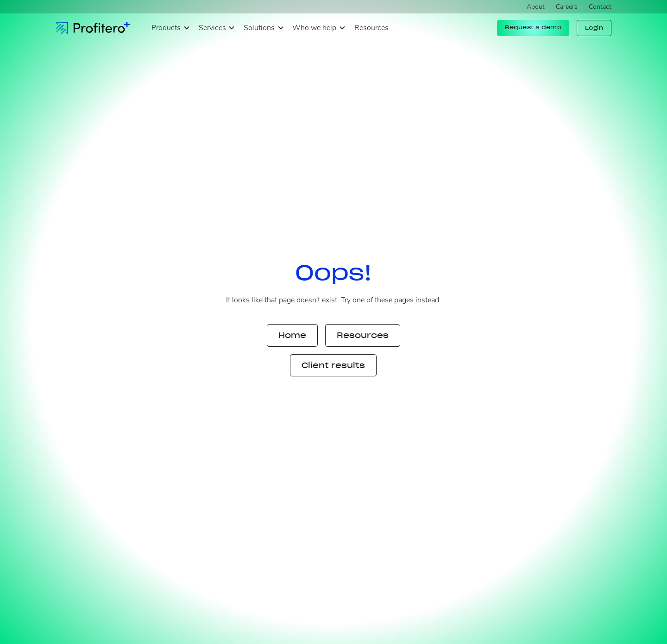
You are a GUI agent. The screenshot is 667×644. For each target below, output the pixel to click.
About (536, 7)
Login (594, 28)
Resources (371, 28)
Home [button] (292, 335)
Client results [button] (333, 365)
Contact (600, 7)
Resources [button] (363, 335)
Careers (567, 7)
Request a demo (533, 27)
